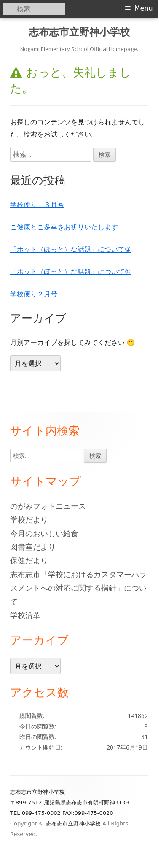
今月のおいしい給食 (44, 533)
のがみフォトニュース (48, 506)
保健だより (29, 560)
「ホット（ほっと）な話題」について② (70, 249)
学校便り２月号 (34, 294)
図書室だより (33, 547)
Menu (144, 8)
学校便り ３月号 (37, 204)
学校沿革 (25, 615)
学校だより (29, 519)
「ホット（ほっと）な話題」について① (70, 271)
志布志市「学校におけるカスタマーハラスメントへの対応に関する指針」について (78, 588)
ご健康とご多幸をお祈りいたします (64, 227)
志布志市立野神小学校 (79, 32)
